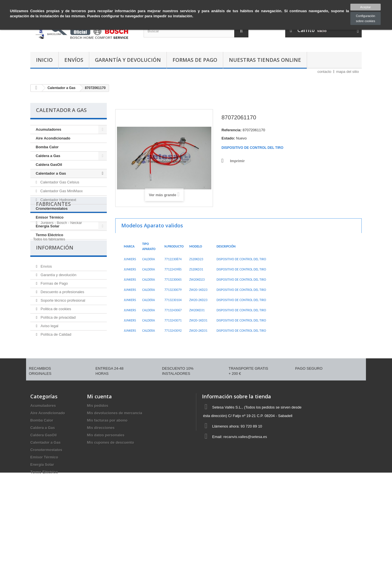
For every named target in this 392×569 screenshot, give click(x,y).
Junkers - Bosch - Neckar (61, 272)
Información (55, 308)
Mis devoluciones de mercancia (115, 474)
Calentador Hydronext (58, 200)
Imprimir (237, 161)
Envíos (74, 60)
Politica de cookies (55, 367)
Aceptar (366, 7)
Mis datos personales (106, 496)
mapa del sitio (348, 72)
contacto (324, 72)
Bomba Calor (47, 147)
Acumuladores (48, 129)
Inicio (44, 60)
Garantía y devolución (128, 60)
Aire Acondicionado (53, 138)
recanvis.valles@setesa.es (245, 498)
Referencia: (232, 130)
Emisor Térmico (50, 217)
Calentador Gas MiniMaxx (61, 191)
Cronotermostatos (52, 209)
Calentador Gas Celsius (59, 182)
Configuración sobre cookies (366, 18)
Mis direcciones (101, 489)
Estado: (228, 138)
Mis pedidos (98, 467)
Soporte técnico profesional (62, 358)
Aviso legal (49, 384)
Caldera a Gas (48, 156)
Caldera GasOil (49, 165)
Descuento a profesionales (62, 350)
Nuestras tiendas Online (265, 60)
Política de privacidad (58, 376)
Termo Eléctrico (49, 235)
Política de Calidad (56, 393)
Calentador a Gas (51, 173)
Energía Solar (48, 226)
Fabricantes (53, 255)
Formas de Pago (195, 60)
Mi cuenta (99, 458)
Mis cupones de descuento (110, 504)
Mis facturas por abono (107, 482)
